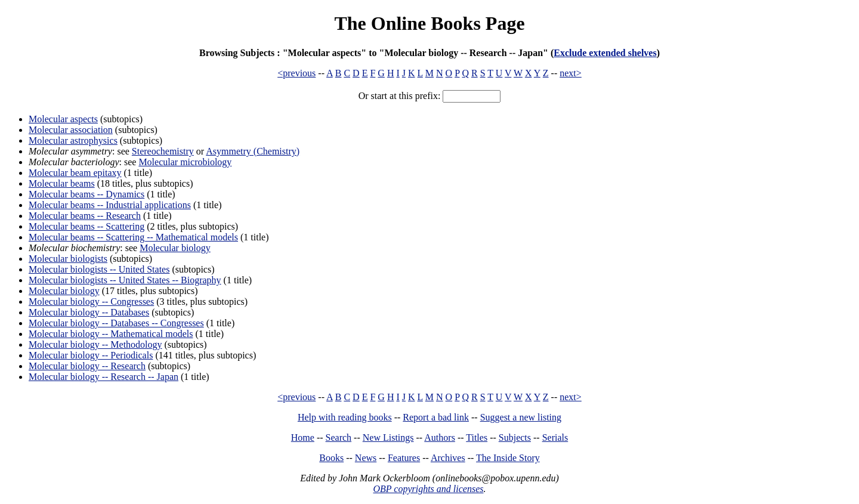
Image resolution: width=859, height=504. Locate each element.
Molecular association (71, 130)
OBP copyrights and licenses (428, 489)
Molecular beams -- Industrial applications (110, 205)
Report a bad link (436, 417)
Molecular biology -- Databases (89, 312)
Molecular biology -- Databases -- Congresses (116, 323)
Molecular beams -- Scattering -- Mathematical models (133, 237)
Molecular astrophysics (73, 140)
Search (339, 437)
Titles (477, 437)
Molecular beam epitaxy (75, 173)
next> (571, 73)
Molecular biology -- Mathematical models (111, 334)
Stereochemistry (163, 151)
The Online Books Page (429, 23)
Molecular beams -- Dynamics (86, 194)
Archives (448, 458)
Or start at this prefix (398, 96)
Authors (440, 437)
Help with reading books (345, 417)
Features (404, 458)
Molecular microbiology (185, 162)
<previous (296, 73)
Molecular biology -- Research (87, 366)
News (366, 458)
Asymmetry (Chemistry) (253, 151)
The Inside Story (508, 458)
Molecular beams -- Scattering (86, 226)
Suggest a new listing (521, 417)
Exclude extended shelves (605, 53)
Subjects (515, 437)
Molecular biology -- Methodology (95, 344)
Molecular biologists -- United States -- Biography (125, 280)
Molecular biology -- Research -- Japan (103, 377)
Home (303, 437)
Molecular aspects (63, 119)
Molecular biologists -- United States (99, 269)
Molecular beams (62, 183)
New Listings (388, 437)
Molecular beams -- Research (85, 216)
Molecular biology (175, 248)
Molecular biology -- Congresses (91, 302)
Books (331, 458)
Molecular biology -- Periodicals (91, 355)
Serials (555, 437)
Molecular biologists (68, 259)
